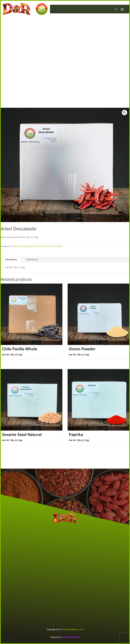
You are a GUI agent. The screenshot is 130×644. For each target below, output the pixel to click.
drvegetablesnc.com (74, 629)
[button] (124, 113)
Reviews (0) (32, 259)
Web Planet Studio (71, 637)
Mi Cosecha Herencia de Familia (47, 246)
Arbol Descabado (21, 246)
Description (11, 259)
